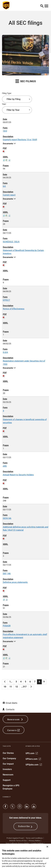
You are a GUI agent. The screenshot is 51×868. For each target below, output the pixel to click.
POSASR (7, 626)
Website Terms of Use (18, 841)
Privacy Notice (34, 841)
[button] (42, 5)
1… (11, 682)
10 (5, 687)
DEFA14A (7, 518)
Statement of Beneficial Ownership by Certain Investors (23, 252)
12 (17, 687)
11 (11, 687)
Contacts (10, 709)
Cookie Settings (37, 843)
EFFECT (6, 300)
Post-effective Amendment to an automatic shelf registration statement (25, 636)
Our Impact (8, 764)
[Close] (47, 860)
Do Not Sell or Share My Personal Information (26, 846)
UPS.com (32, 753)
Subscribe (25, 826)
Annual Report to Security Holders (18, 475)
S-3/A (5, 352)
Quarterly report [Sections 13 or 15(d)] (20, 140)
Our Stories (8, 753)
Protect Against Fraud (15, 838)
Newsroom (15, 719)
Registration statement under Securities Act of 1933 (24, 362)
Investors (7, 769)
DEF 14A (7, 574)
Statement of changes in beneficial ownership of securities (25, 421)
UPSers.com (33, 759)
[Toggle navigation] (46, 5)
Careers (14, 730)
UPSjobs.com (34, 765)
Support (7, 780)
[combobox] (17, 99)
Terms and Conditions (34, 838)
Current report (9, 195)
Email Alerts (12, 703)
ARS (5, 466)
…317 (24, 687)
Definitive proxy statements (15, 582)
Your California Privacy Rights (17, 843)
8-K (4, 186)
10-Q (5, 131)
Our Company (9, 758)
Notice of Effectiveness (14, 309)
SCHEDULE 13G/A (11, 242)
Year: (4, 104)
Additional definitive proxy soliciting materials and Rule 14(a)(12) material (26, 528)
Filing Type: (7, 93)
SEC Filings (26, 81)
